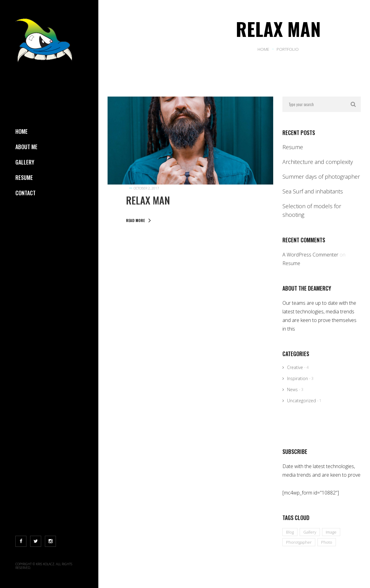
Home (22, 131)
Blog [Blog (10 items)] (290, 532)
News (292, 389)
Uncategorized (301, 401)
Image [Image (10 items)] (331, 532)
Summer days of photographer (321, 177)
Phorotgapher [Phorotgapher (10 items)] (299, 542)
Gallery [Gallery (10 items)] (310, 532)
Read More (138, 220)
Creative (295, 367)
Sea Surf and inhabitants (313, 191)
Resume (24, 177)
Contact (26, 193)
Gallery (25, 162)
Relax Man (148, 200)
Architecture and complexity (318, 162)
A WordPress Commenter (310, 255)
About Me (26, 147)
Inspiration (297, 378)
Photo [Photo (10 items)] (327, 542)
